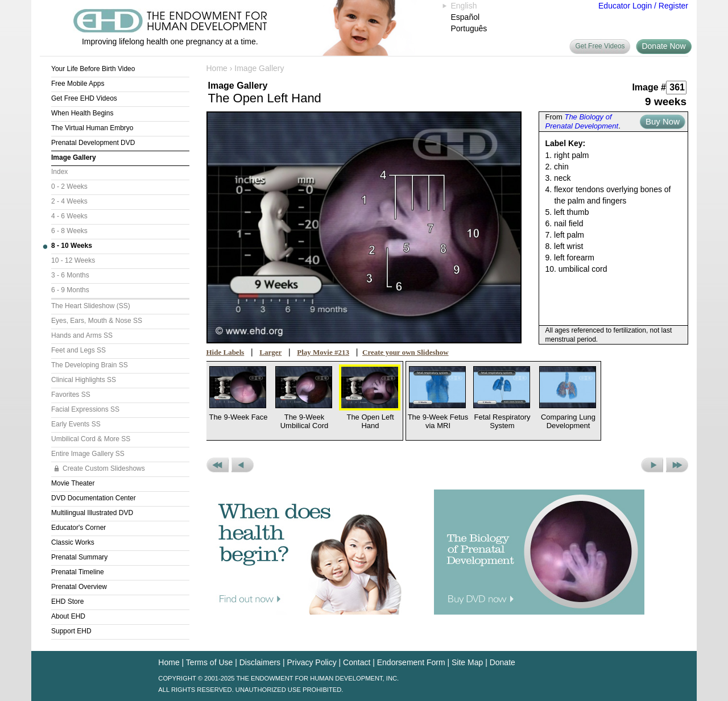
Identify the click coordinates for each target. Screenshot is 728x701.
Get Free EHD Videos (84, 98)
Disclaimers (260, 662)
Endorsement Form (411, 662)
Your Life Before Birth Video (93, 69)
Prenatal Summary (79, 557)
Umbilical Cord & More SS (91, 439)
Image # (649, 87)
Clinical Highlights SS (84, 380)
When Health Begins (82, 113)
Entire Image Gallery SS (88, 454)
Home (217, 68)
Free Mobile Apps (78, 84)
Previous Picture (243, 465)
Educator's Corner (78, 528)
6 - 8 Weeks (69, 231)
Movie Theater (73, 483)
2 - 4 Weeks (69, 201)
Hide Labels (226, 352)
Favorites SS (71, 395)
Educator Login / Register (643, 6)
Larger (270, 352)
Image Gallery (74, 157)
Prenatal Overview (79, 587)
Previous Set (218, 465)
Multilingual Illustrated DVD (92, 513)
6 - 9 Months (70, 290)
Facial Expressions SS (85, 409)
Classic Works (73, 542)
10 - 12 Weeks (73, 260)
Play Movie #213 (323, 352)
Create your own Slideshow (406, 352)
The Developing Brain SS (90, 365)
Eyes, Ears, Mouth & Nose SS (97, 321)
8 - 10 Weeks (72, 246)
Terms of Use (209, 662)
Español (466, 17)
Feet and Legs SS (78, 350)
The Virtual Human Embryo (92, 128)
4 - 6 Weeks (69, 216)
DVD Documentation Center (94, 498)
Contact (357, 662)
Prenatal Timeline (78, 572)
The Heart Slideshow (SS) (91, 306)
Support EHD (71, 631)
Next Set (677, 465)
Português (469, 28)
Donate (502, 662)
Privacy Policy (312, 662)
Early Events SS (76, 424)
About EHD (68, 616)
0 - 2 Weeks (69, 186)
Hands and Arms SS (82, 335)
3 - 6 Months (70, 275)
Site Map (467, 662)
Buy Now (663, 121)
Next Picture (652, 465)
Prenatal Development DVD (93, 143)
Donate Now (663, 46)
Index (59, 172)
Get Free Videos (600, 46)
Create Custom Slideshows (104, 468)
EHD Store (67, 602)
